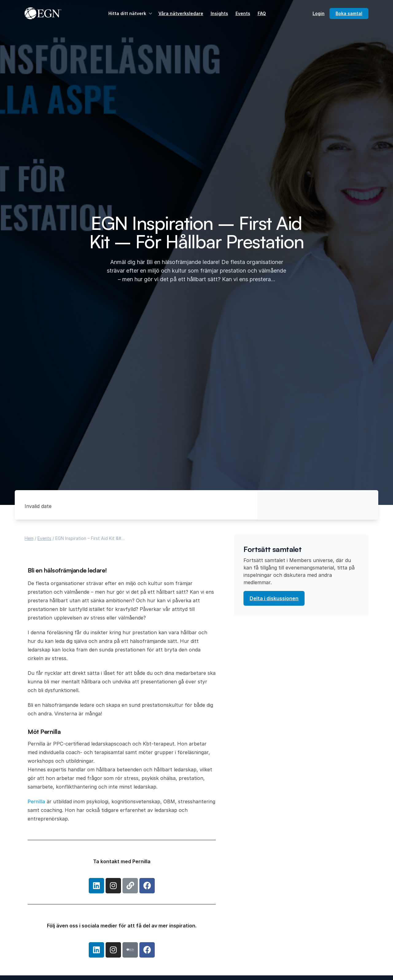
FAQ (262, 13)
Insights (219, 13)
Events (243, 13)
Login (319, 13)
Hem (29, 538)
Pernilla (36, 801)
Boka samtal (349, 13)
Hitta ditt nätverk (131, 14)
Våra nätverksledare (181, 13)
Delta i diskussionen (274, 598)
